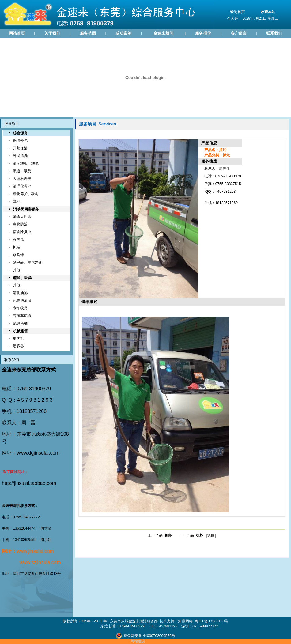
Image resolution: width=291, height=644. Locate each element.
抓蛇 (17, 247)
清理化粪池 (22, 186)
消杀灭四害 (22, 217)
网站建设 (138, 641)
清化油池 (20, 293)
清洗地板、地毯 (26, 163)
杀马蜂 (18, 255)
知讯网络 (185, 621)
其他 (17, 202)
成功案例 (123, 33)
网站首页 (17, 33)
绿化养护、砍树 (26, 194)
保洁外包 (20, 140)
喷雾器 (18, 346)
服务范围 (88, 33)
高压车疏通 (22, 316)
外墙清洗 (20, 156)
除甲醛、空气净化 (28, 262)
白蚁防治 (20, 224)
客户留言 (239, 33)
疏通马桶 (20, 323)
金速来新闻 (163, 33)
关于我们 (52, 33)
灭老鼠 (18, 240)
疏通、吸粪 (22, 171)
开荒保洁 (20, 148)
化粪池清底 (22, 300)
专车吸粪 (20, 308)
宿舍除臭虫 (22, 232)
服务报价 (203, 33)
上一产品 (160, 535)
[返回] (211, 535)
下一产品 (191, 535)
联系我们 (274, 33)
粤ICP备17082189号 (212, 621)
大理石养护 (22, 179)
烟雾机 (18, 338)
